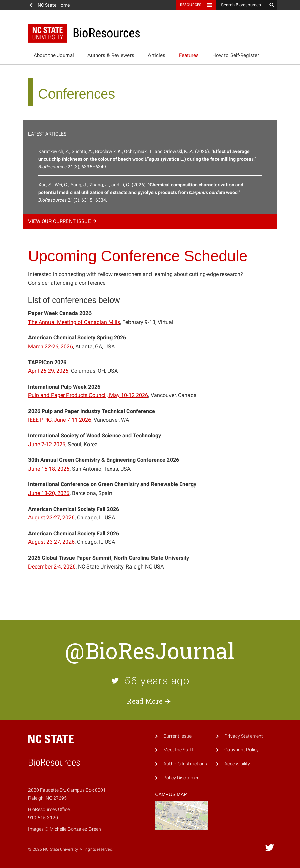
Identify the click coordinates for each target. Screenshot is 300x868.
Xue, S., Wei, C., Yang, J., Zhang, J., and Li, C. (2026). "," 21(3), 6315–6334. (141, 192)
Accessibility (237, 764)
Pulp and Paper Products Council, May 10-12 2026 (88, 395)
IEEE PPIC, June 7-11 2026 (60, 420)
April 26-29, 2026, (49, 371)
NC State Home (54, 5)
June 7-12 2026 (47, 444)
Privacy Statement (244, 736)
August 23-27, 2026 (51, 518)
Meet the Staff (178, 750)
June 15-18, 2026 (49, 469)
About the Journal (54, 55)
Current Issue (177, 736)
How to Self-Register (236, 55)
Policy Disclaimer (181, 778)
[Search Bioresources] (242, 5)
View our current (63, 221)
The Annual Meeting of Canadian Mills (74, 322)
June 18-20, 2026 (49, 493)
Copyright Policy (242, 750)
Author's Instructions (185, 764)
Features (189, 55)
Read (150, 701)
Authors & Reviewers (111, 55)
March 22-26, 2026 (51, 346)
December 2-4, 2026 (52, 567)
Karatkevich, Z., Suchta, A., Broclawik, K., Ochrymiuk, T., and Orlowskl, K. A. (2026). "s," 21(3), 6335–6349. (147, 159)
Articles (157, 55)
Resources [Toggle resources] (191, 5)
